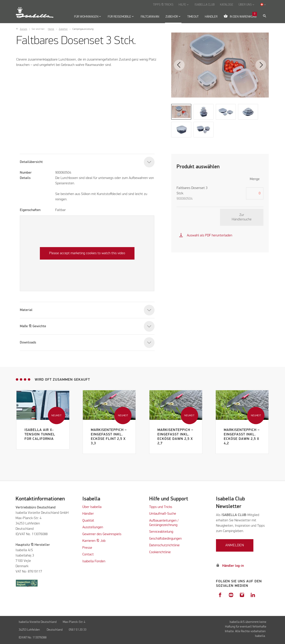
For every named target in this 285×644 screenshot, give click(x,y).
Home (51, 29)
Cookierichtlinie (160, 552)
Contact (88, 555)
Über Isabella (92, 507)
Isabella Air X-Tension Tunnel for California (40, 435)
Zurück (23, 29)
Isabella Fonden (94, 561)
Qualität (88, 521)
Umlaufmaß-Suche (163, 514)
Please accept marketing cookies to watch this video (87, 253)
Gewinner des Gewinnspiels (102, 534)
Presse (87, 548)
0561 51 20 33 (78, 630)
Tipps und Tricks (161, 507)
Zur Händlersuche (242, 217)
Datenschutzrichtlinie (164, 545)
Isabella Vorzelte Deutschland (38, 622)
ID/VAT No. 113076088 (33, 638)
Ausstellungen (93, 527)
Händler (88, 514)
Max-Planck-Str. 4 (75, 622)
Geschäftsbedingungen (165, 539)
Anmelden (235, 545)
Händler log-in (233, 566)
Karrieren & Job (94, 541)
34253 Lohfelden (30, 630)
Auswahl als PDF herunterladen (206, 236)
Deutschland (55, 630)
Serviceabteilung (161, 532)
